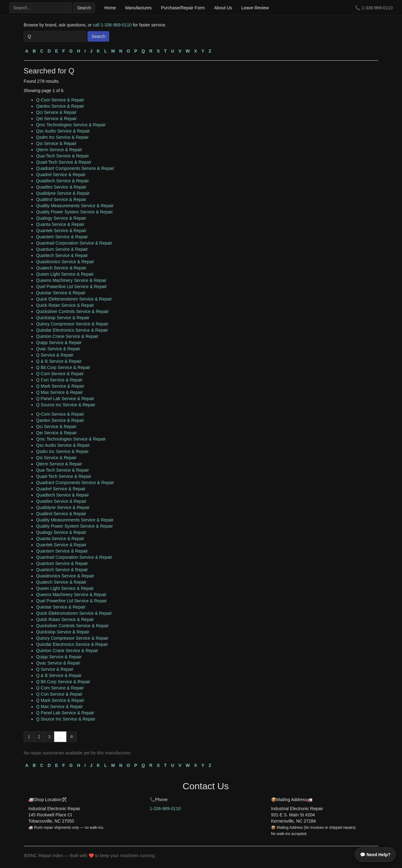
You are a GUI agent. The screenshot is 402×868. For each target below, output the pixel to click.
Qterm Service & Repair (59, 150)
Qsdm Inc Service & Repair (62, 137)
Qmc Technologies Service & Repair (71, 125)
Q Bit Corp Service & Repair (63, 367)
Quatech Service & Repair (61, 268)
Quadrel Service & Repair (61, 175)
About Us (223, 8)
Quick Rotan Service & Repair (65, 305)
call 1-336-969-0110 (112, 25)
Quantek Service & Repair (61, 231)
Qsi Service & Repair (56, 143)
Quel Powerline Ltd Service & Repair (71, 287)
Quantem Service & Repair (62, 237)
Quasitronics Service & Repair (65, 262)
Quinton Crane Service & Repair (67, 336)
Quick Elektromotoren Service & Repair (74, 299)
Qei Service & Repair (56, 119)
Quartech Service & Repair (62, 255)
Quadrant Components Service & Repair (75, 168)
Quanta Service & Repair (60, 224)
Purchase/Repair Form (183, 8)
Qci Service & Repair (56, 112)
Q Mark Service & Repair (60, 386)
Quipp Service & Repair (59, 343)
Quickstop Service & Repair (63, 318)
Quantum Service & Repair (62, 249)
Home (110, 8)
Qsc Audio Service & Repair (63, 131)
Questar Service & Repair (61, 293)
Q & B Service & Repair (59, 361)
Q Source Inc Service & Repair (66, 405)
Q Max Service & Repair (59, 392)
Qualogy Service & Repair (61, 218)
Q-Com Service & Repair (60, 100)
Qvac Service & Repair (58, 349)
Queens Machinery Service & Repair (71, 280)
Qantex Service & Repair (60, 106)
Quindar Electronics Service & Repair (72, 330)
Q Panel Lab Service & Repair (65, 399)
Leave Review (255, 8)
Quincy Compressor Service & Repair (72, 324)
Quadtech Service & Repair (63, 181)
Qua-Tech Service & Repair (63, 156)
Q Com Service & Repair (60, 374)
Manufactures (139, 8)
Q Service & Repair (55, 355)
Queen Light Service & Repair (65, 274)
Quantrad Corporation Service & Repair (74, 243)
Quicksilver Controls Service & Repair (72, 311)
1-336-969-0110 (377, 8)
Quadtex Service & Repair (61, 187)
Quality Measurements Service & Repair (75, 206)
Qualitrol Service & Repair (61, 199)
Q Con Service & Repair (59, 380)
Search (84, 8)
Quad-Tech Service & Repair (64, 162)
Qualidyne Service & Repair (63, 193)
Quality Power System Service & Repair (75, 212)
